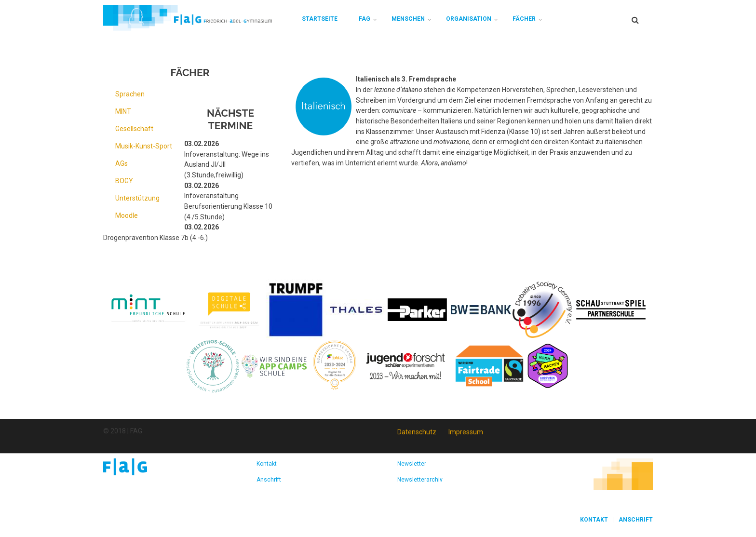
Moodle (127, 215)
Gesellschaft (134, 129)
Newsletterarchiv (420, 480)
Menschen (408, 19)
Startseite (320, 19)
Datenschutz (417, 432)
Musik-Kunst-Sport (144, 146)
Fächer (524, 19)
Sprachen (130, 94)
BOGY (124, 181)
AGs (121, 163)
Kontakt (267, 464)
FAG (364, 19)
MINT (123, 111)
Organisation (469, 19)
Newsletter (412, 464)
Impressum (466, 432)
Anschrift (269, 480)
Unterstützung (137, 198)
